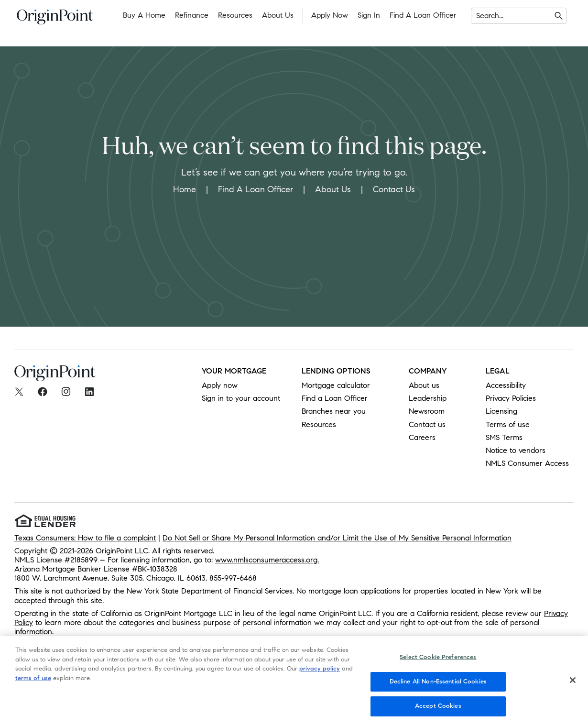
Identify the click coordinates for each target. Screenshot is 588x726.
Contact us (427, 424)
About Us (278, 15)
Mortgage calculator (336, 385)
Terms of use (508, 424)
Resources (235, 15)
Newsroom (427, 411)
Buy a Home (144, 15)
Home (185, 189)
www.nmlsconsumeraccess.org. (267, 560)
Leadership (428, 398)
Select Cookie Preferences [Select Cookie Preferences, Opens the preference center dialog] (438, 666)
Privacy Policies (511, 398)
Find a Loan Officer (423, 15)
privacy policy (320, 677)
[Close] (573, 689)
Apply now (220, 385)
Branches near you (334, 411)
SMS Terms (504, 437)
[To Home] (55, 20)
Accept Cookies (438, 715)
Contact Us (394, 189)
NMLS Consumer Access (527, 463)
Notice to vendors (516, 450)
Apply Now (330, 15)
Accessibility (506, 385)
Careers (422, 437)
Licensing (501, 411)
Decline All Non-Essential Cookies (438, 690)
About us (424, 385)
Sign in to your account (241, 398)
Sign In (369, 15)
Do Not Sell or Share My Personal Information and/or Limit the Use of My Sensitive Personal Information (337, 538)
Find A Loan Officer (256, 189)
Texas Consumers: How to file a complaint (85, 538)
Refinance (192, 15)
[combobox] (477, 16)
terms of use (33, 687)
